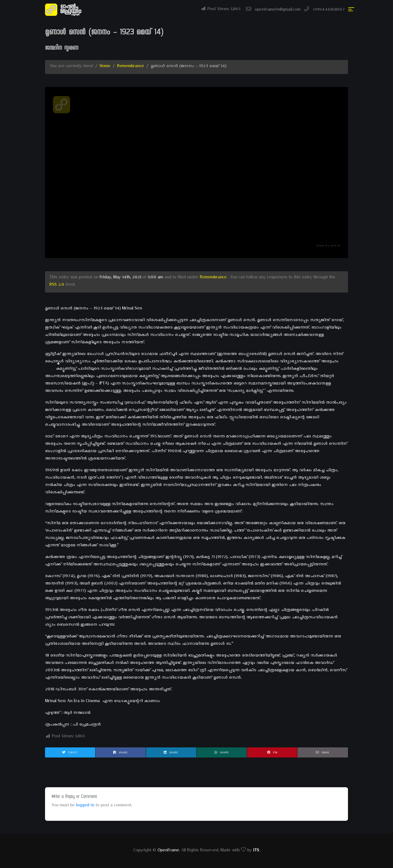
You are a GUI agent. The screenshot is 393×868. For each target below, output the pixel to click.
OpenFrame (168, 851)
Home (105, 67)
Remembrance (130, 67)
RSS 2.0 (57, 285)
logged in (85, 806)
